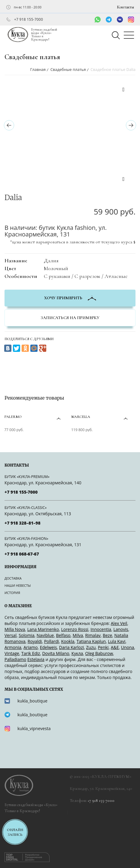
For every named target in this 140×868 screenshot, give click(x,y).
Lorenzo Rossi (75, 629)
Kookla (68, 641)
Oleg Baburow (99, 653)
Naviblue (45, 635)
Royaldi (35, 641)
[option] (56, 86)
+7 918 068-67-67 (22, 554)
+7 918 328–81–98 (23, 523)
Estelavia (36, 659)
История (12, 593)
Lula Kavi (117, 641)
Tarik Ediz (31, 653)
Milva (78, 635)
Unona (128, 647)
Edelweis (49, 647)
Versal (11, 635)
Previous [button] (123, 90)
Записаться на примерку (70, 318)
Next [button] (123, 180)
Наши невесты (18, 585)
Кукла (77, 653)
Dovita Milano (56, 653)
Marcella (81, 417)
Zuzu (91, 647)
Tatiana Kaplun (91, 641)
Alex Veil (119, 623)
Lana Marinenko (43, 629)
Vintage (12, 653)
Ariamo (30, 647)
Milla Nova (15, 629)
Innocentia (101, 629)
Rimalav (93, 635)
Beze (107, 635)
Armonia (13, 647)
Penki (103, 647)
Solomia (26, 635)
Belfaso (63, 635)
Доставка (13, 578)
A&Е (115, 647)
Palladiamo (15, 659)
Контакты (125, 7)
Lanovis (121, 629)
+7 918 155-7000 (29, 20)
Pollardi (52, 641)
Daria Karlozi (72, 647)
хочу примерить (70, 298)
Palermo (14, 417)
